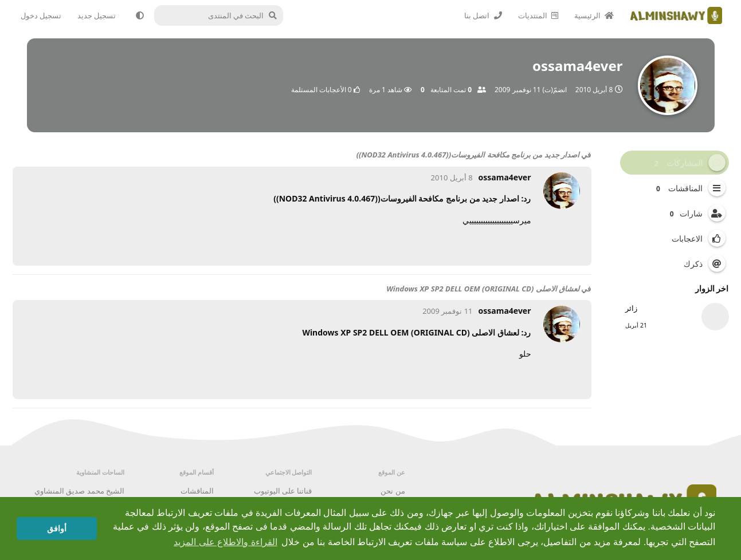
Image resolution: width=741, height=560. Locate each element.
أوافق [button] (57, 529)
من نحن (393, 491)
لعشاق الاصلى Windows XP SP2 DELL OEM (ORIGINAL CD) (483, 289)
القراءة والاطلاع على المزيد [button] (225, 542)
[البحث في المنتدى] (222, 15)
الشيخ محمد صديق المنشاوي (79, 491)
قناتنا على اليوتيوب (283, 491)
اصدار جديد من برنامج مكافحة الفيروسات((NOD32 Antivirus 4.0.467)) (468, 155)
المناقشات (197, 491)
